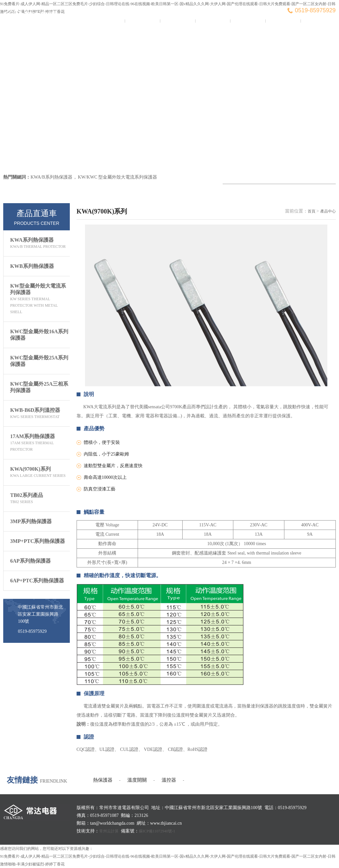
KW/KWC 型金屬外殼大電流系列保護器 (117, 177)
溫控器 (169, 780)
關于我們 (143, 21)
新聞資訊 (177, 21)
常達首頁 (107, 21)
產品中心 (213, 21)
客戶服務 (283, 21)
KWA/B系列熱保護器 (51, 177)
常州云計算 (109, 831)
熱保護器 (103, 780)
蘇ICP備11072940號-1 (157, 831)
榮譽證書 (248, 21)
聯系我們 (318, 21)
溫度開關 (137, 780)
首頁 (312, 211)
